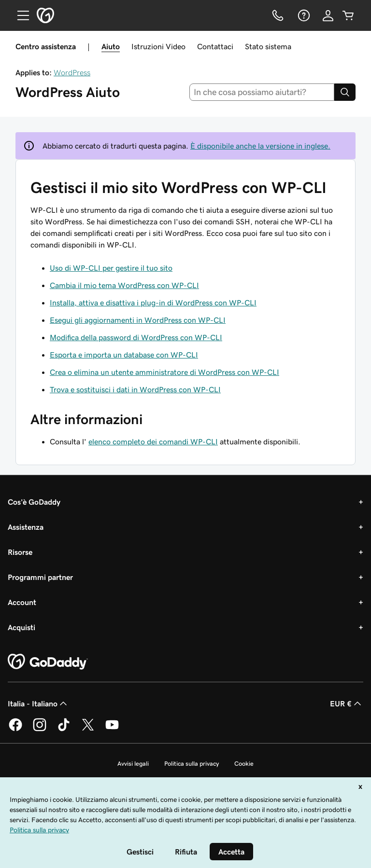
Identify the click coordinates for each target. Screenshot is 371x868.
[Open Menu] (19, 15)
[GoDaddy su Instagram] (40, 730)
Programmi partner (40, 577)
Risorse (20, 552)
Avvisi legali (133, 764)
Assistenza (26, 527)
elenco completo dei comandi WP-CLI (153, 441)
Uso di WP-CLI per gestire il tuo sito (111, 268)
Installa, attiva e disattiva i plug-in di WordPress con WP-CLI (153, 303)
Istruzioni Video (158, 46)
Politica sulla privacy (192, 764)
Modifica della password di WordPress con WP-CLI (136, 337)
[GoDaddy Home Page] (48, 662)
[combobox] (262, 92)
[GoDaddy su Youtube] (112, 730)
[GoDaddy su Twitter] (88, 730)
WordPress (72, 72)
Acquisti (21, 627)
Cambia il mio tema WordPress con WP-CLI (124, 285)
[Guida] (303, 15)
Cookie (244, 764)
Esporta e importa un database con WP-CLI (124, 355)
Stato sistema (268, 46)
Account (22, 602)
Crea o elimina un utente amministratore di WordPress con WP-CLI (164, 372)
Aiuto (111, 46)
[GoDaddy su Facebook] (15, 730)
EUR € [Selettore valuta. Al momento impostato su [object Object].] (347, 703)
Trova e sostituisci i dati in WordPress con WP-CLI (135, 389)
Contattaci (215, 46)
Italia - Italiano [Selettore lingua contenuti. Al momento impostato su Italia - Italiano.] (38, 703)
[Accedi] (328, 15)
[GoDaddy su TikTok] (64, 730)
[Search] (345, 92)
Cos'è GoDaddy (34, 502)
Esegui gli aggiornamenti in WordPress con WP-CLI (138, 320)
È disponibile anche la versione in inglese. (260, 146)
